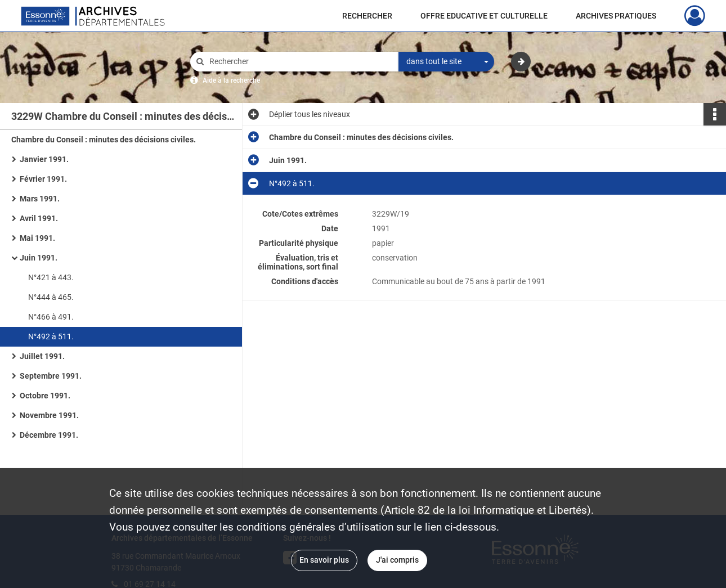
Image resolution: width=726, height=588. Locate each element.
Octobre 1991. (45, 396)
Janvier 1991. (44, 159)
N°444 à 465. (51, 297)
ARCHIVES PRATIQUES (616, 16)
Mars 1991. (40, 199)
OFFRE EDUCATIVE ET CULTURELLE (484, 16)
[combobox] (446, 62)
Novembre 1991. (49, 415)
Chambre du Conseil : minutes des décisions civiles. (104, 140)
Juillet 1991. (42, 356)
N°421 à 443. (51, 277)
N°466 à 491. (51, 317)
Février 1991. (43, 179)
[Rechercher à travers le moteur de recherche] (300, 62)
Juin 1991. (39, 258)
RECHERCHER (367, 16)
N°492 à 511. (51, 336)
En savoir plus (324, 560)
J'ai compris (397, 560)
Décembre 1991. (49, 435)
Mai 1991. (37, 238)
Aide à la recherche (231, 80)
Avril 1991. (39, 218)
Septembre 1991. (51, 376)
